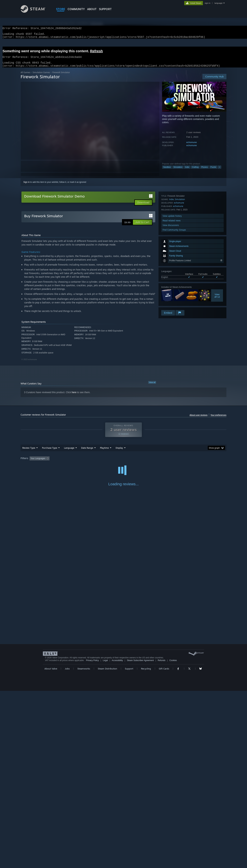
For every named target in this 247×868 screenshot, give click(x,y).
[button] (142, 226)
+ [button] (219, 171)
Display (119, 452)
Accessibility (117, 838)
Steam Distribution (107, 846)
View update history (172, 291)
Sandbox (167, 171)
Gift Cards (164, 846)
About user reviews (199, 419)
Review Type (29, 452)
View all (152, 386)
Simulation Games (41, 76)
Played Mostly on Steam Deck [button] (124, 463)
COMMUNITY (76, 9)
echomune (192, 146)
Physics (204, 171)
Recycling (146, 846)
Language (69, 452)
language (218, 3)
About (92, 9)
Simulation (178, 171)
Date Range (87, 452)
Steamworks (84, 846)
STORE (61, 9)
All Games (25, 76)
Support (129, 846)
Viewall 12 (217, 255)
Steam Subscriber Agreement (140, 838)
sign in (207, 3)
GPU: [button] (182, 463)
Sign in (27, 186)
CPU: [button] (170, 463)
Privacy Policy (92, 838)
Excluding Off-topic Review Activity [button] (73, 463)
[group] (123, 463)
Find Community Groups (174, 305)
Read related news (172, 296)
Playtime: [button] (99, 463)
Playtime (104, 452)
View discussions (171, 300)
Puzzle (213, 171)
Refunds (162, 838)
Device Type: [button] (196, 463)
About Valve (51, 846)
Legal (105, 838)
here (74, 396)
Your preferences (218, 419)
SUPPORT (105, 9)
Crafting (195, 171)
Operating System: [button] (152, 463)
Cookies (173, 838)
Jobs (67, 846)
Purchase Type (50, 452)
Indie (187, 171)
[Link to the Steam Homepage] (36, 12)
